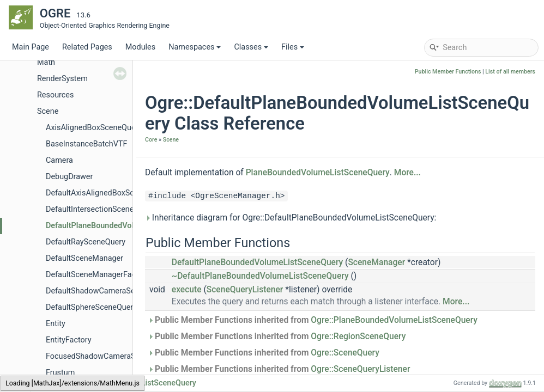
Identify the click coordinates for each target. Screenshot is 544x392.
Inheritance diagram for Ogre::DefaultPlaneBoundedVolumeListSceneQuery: (291, 218)
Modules (140, 47)
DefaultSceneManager (84, 258)
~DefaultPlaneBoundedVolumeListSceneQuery (260, 276)
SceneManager (376, 262)
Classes (251, 47)
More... (407, 173)
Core (151, 140)
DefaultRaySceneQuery (86, 242)
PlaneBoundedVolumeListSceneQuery (318, 173)
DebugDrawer (69, 177)
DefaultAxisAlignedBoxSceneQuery (106, 193)
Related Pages (87, 47)
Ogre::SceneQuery (345, 353)
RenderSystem (62, 79)
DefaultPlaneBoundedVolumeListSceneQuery (125, 226)
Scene (48, 111)
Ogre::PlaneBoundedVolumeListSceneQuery (394, 320)
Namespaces (195, 47)
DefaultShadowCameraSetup (96, 291)
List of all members (510, 72)
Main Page (31, 47)
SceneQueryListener (245, 290)
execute (187, 290)
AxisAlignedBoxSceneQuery (94, 128)
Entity (56, 324)
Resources (55, 95)
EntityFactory (69, 340)
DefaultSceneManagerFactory (98, 275)
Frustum (60, 373)
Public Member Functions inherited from (313, 320)
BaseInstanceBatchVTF (86, 144)
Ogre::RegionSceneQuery (358, 336)
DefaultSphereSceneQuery (91, 307)
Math (46, 62)
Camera (59, 160)
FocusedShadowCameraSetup (98, 356)
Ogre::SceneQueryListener (360, 369)
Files (293, 47)
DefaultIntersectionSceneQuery (100, 209)
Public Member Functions (448, 72)
